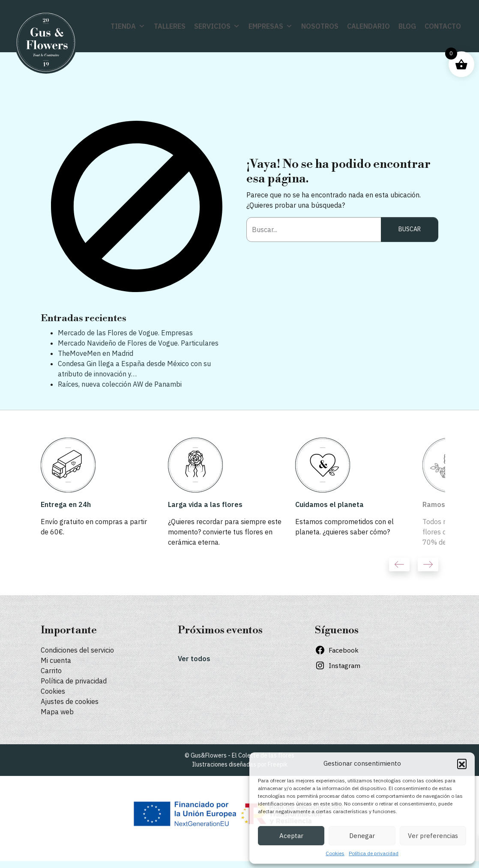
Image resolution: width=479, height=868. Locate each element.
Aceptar (291, 836)
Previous (399, 564)
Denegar (362, 836)
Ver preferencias (433, 836)
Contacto (443, 26)
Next (428, 564)
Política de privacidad (374, 853)
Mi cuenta (56, 660)
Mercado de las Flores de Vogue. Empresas (125, 333)
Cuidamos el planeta (329, 504)
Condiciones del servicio (77, 650)
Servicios (217, 26)
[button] (462, 764)
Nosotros (320, 26)
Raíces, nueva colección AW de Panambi (120, 384)
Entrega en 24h (66, 504)
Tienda (128, 26)
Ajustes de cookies (70, 701)
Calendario (368, 26)
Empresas (271, 26)
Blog (407, 26)
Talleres (170, 26)
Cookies (335, 853)
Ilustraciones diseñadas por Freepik (240, 764)
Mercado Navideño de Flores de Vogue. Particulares (138, 343)
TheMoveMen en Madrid (96, 353)
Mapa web (57, 712)
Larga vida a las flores (205, 504)
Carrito (51, 671)
